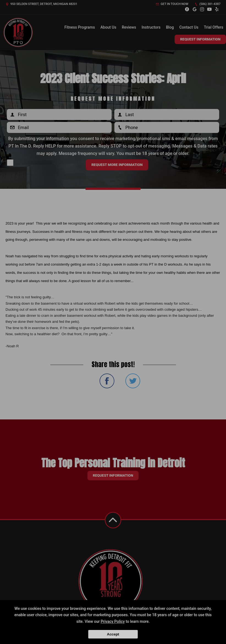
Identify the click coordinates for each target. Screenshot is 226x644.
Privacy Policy (113, 621)
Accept (113, 634)
